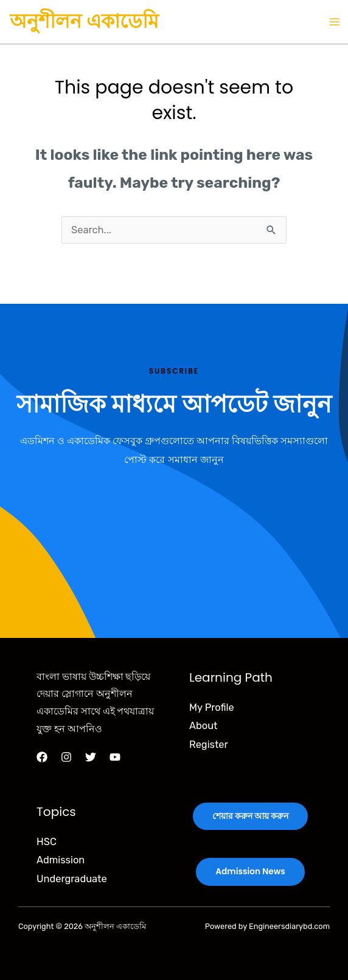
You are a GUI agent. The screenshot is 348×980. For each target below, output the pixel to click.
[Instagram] (66, 757)
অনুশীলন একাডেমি (84, 21)
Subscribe (174, 371)
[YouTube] (115, 757)
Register (209, 745)
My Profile (212, 708)
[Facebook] (42, 757)
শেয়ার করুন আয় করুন (251, 816)
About (203, 726)
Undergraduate (72, 879)
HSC (47, 842)
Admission (61, 860)
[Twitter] (91, 757)
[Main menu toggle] (334, 22)
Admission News (250, 872)
